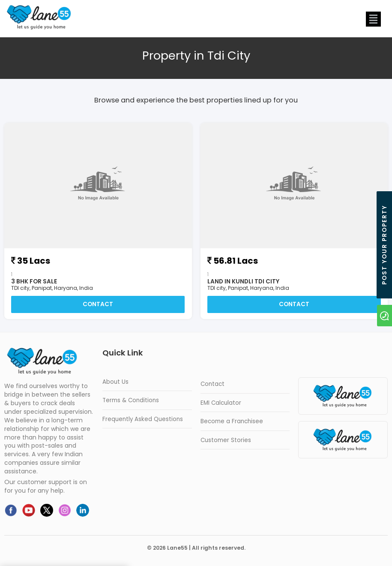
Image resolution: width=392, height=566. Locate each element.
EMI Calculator (221, 403)
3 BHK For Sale (34, 281)
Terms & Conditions (131, 400)
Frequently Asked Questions (143, 419)
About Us (115, 382)
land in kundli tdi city (243, 281)
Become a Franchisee (232, 421)
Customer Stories (226, 440)
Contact (98, 304)
